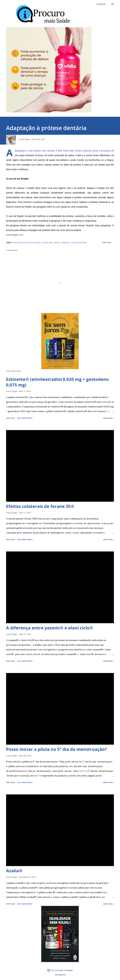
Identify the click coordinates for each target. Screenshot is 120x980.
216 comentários (25, 661)
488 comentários (25, 418)
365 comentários (25, 904)
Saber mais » (108, 418)
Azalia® (14, 871)
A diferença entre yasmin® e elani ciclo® (50, 628)
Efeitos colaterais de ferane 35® (40, 506)
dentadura (47, 243)
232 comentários (25, 782)
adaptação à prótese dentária (27, 243)
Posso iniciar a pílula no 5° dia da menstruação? (56, 749)
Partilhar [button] (107, 243)
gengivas (66, 243)
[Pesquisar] (101, 4)
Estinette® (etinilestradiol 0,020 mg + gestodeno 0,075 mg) (57, 382)
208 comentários (25, 539)
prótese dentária (79, 243)
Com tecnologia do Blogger (60, 970)
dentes (57, 243)
